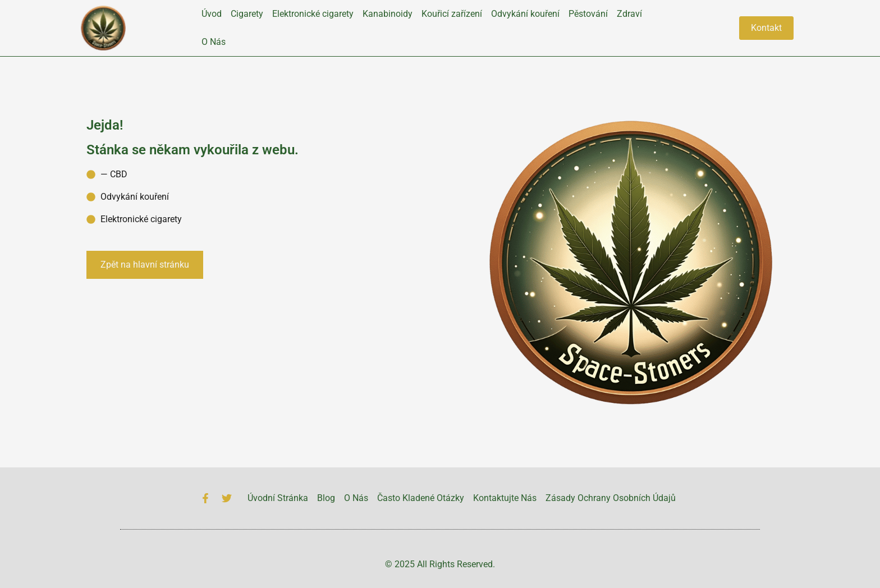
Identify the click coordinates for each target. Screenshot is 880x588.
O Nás (214, 42)
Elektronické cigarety (313, 14)
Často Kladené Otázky (421, 498)
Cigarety (247, 14)
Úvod (212, 14)
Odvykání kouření (525, 14)
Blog (326, 498)
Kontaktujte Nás (505, 498)
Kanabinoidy (388, 14)
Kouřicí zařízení (452, 14)
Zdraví (629, 14)
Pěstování (588, 14)
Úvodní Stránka (278, 498)
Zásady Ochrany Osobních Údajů (611, 498)
